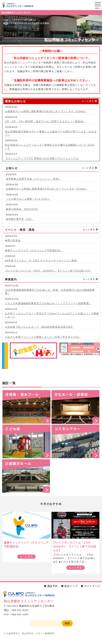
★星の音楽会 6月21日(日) (22, 209)
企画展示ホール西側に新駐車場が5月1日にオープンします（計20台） (46, 111)
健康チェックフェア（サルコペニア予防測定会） (34, 251)
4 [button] (48, 372)
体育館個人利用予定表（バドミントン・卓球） (33, 179)
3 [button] (43, 372)
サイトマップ (92, 586)
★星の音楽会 (13, 240)
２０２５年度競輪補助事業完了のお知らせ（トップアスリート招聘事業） (48, 303)
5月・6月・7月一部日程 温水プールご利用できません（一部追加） (45, 121)
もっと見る (88, 101)
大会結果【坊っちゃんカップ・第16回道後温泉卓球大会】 (39, 327)
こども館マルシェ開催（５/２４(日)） (28, 199)
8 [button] (69, 372)
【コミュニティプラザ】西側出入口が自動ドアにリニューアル (42, 158)
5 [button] (54, 372)
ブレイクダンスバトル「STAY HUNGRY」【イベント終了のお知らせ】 (48, 271)
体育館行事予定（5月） (20, 219)
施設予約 (53, 586)
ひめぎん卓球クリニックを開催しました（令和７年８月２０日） (43, 337)
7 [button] (64, 372)
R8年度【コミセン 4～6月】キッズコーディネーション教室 (41, 261)
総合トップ (71, 586)
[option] (51, 30)
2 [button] (38, 372)
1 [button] (33, 372)
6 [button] (59, 372)
